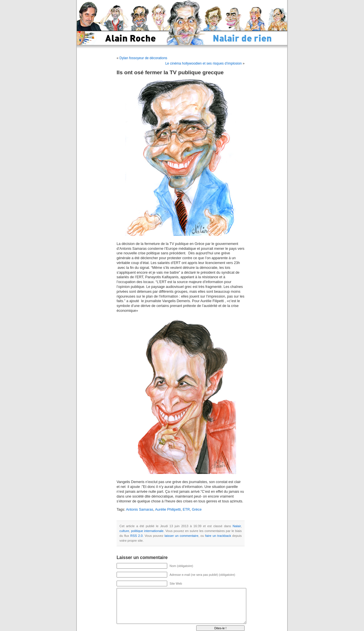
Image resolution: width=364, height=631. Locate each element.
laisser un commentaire (182, 536)
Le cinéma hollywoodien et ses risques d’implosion (203, 63)
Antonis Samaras (140, 510)
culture (124, 531)
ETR (186, 510)
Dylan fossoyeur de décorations (143, 58)
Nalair (237, 526)
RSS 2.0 (136, 536)
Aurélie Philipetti (168, 510)
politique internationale (147, 531)
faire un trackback (218, 536)
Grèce (197, 510)
